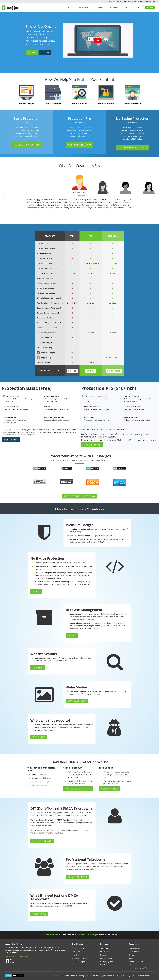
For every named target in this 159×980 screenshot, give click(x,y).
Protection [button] (84, 8)
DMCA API (104, 965)
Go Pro (32, 52)
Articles (131, 965)
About (131, 958)
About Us (112, 1)
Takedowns (105, 948)
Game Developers (79, 961)
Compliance (113, 8)
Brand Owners (78, 952)
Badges (71, 8)
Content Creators (79, 948)
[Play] (98, 40)
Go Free (45, 52)
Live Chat (145, 1)
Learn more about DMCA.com (17, 956)
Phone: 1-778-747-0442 (132, 1)
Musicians (76, 955)
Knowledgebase (135, 948)
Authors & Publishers (80, 958)
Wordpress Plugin (107, 958)
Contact (119, 1)
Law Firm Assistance (136, 961)
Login (153, 1)
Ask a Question (134, 952)
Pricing (126, 8)
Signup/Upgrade (106, 961)
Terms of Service (143, 976)
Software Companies (80, 965)
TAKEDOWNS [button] (98, 8)
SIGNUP (150, 7)
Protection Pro (106, 952)
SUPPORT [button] (137, 8)
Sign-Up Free (11, 440)
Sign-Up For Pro (92, 445)
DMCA (9, 976)
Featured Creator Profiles (138, 968)
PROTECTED (18, 976)
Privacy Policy (130, 976)
